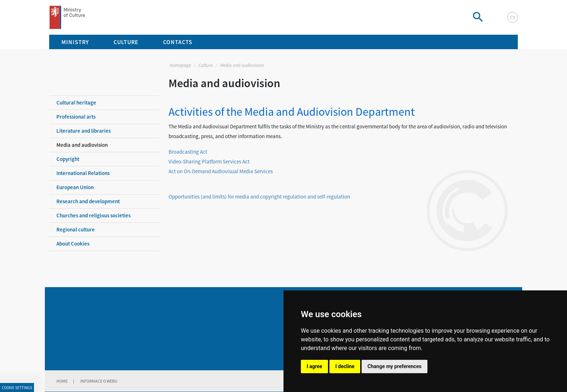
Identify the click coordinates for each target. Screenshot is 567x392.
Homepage (180, 65)
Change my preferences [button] (394, 366)
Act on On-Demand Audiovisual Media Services (221, 171)
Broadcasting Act (188, 152)
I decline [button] (345, 366)
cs (513, 17)
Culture (206, 65)
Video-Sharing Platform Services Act (209, 161)
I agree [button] (314, 366)
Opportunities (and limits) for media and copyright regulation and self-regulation (259, 197)
